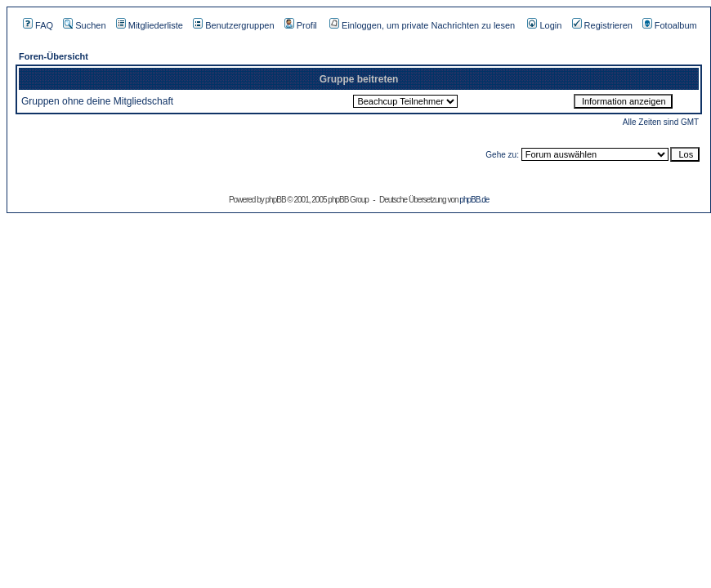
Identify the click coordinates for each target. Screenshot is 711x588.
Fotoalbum (670, 25)
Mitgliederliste (150, 25)
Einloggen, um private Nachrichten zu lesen (422, 25)
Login (544, 25)
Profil (301, 25)
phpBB (276, 200)
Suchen (84, 25)
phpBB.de (474, 200)
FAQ (38, 25)
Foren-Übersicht (54, 56)
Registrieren (602, 25)
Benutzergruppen (233, 25)
